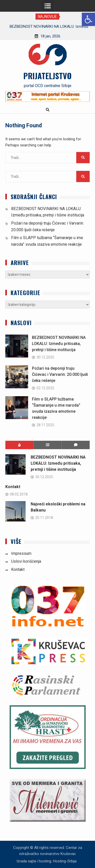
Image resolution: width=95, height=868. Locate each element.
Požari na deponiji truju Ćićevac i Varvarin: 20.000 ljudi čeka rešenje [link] (60, 374)
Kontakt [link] (13, 487)
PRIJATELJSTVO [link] (48, 76)
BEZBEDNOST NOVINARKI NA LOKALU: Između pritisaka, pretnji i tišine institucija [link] (59, 344)
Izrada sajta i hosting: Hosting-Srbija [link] (46, 861)
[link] (88, 19)
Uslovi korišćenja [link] (26, 561)
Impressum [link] (21, 553)
